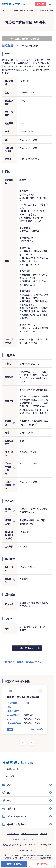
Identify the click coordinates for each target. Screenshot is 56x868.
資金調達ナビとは (15, 769)
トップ (5, 10)
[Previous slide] (23, 742)
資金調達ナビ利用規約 (21, 839)
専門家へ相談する (14, 864)
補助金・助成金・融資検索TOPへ (24, 662)
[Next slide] (31, 742)
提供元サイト (27, 648)
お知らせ (10, 776)
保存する (44, 864)
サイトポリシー (13, 834)
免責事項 (43, 834)
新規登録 (41, 4)
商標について (34, 845)
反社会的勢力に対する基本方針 (15, 845)
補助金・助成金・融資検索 (23, 10)
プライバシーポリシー (30, 834)
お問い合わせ (46, 845)
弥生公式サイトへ (27, 850)
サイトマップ (36, 839)
